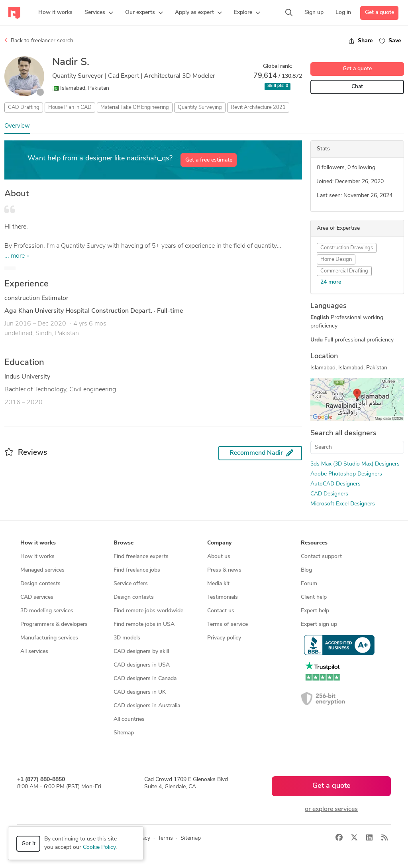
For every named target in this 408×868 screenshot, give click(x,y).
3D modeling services (47, 611)
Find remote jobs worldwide (148, 611)
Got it (28, 844)
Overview (17, 126)
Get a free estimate (209, 160)
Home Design (336, 259)
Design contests (40, 584)
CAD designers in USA (142, 665)
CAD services (37, 597)
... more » (17, 256)
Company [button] (219, 543)
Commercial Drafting (344, 271)
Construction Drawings (347, 248)
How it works (37, 557)
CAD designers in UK (140, 692)
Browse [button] (124, 543)
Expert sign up (319, 624)
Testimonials (223, 597)
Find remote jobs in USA (144, 624)
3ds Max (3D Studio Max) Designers (355, 464)
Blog (306, 570)
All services (34, 652)
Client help (314, 597)
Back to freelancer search (39, 41)
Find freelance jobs (137, 570)
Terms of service (228, 624)
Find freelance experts (141, 557)
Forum (309, 584)
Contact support (321, 557)
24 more (331, 282)
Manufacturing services (49, 638)
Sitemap (124, 733)
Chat (357, 87)
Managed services (42, 570)
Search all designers (343, 433)
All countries (129, 719)
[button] (99, 13)
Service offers (131, 584)
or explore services (331, 809)
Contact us (221, 611)
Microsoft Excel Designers (343, 504)
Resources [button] (314, 543)
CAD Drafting (24, 108)
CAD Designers (329, 494)
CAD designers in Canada (145, 679)
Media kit (218, 584)
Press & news (224, 570)
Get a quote (380, 13)
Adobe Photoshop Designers (346, 474)
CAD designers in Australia (147, 706)
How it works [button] (38, 543)
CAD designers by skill (141, 652)
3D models (127, 638)
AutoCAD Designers (335, 484)
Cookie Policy (99, 847)
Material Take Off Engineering (135, 108)
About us (219, 557)
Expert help (315, 611)
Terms (165, 838)
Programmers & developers (54, 624)
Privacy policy (224, 638)
